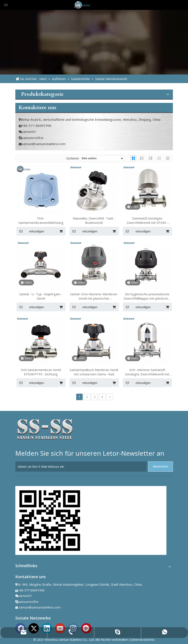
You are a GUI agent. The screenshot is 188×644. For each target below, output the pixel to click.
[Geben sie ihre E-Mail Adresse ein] (81, 467)
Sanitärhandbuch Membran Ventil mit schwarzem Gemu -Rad (94, 372)
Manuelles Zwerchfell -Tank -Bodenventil (94, 220)
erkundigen (30, 231)
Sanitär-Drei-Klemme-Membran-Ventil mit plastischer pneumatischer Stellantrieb (94, 296)
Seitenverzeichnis (143, 640)
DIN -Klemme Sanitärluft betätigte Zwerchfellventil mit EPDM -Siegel (147, 372)
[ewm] (50, 520)
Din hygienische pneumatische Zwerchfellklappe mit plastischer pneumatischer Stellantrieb (147, 296)
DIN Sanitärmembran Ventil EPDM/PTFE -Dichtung (41, 372)
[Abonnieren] (161, 467)
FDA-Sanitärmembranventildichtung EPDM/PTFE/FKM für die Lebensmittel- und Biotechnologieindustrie (41, 220)
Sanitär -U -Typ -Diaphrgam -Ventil (41, 296)
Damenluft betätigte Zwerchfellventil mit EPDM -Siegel (147, 220)
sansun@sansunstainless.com (43, 144)
